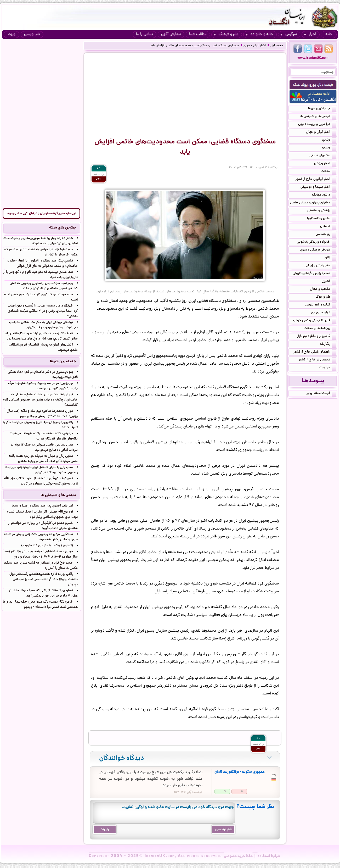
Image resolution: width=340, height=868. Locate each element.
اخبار (310, 34)
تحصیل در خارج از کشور (318, 360)
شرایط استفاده (269, 856)
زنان (330, 258)
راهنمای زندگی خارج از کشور (315, 352)
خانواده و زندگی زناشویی (317, 242)
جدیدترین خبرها (322, 109)
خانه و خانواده (259, 34)
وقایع (329, 140)
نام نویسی (32, 34)
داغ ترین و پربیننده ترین (317, 125)
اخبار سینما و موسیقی (318, 187)
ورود (12, 34)
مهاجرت (328, 368)
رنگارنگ (328, 344)
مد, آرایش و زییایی (320, 266)
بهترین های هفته (62, 228)
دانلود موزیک (324, 195)
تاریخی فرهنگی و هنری (318, 250)
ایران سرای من (324, 313)
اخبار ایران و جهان (255, 46)
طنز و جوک (326, 297)
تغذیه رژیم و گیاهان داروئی (314, 274)
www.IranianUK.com (313, 58)
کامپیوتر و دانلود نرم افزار (317, 337)
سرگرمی (288, 34)
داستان (328, 227)
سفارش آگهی (171, 34)
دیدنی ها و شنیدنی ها (318, 117)
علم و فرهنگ (226, 34)
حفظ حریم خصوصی (238, 856)
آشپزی (329, 282)
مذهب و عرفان (323, 290)
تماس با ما (144, 34)
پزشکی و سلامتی (322, 211)
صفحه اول (277, 46)
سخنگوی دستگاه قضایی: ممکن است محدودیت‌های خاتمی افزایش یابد (194, 46)
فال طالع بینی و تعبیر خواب (315, 321)
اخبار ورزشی (325, 164)
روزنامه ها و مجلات (320, 329)
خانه (329, 34)
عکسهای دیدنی (323, 156)
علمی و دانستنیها (322, 219)
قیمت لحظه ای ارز (321, 394)
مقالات (328, 172)
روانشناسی (326, 235)
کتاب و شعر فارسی (321, 305)
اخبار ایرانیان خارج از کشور (316, 180)
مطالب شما (198, 34)
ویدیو (329, 148)
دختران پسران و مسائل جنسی (313, 203)
